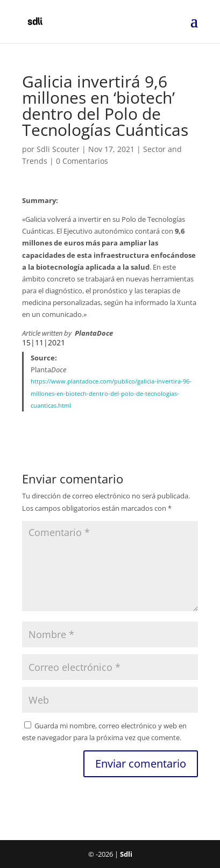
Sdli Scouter (58, 149)
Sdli (126, 854)
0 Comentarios (82, 161)
